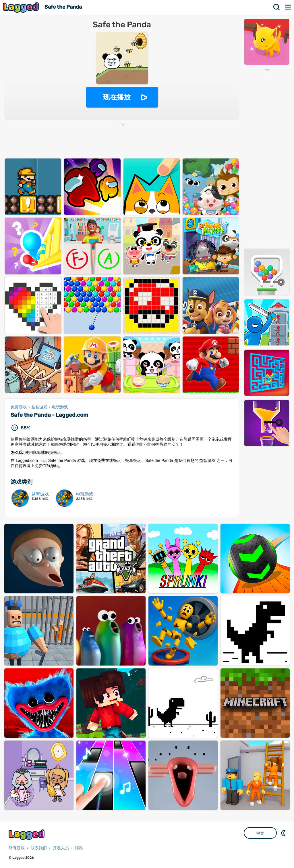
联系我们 (39, 848)
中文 (260, 833)
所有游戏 (17, 848)
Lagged (22, 7)
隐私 (79, 848)
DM (284, 833)
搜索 (277, 7)
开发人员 (61, 848)
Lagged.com (27, 834)
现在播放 (117, 97)
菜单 (288, 7)
